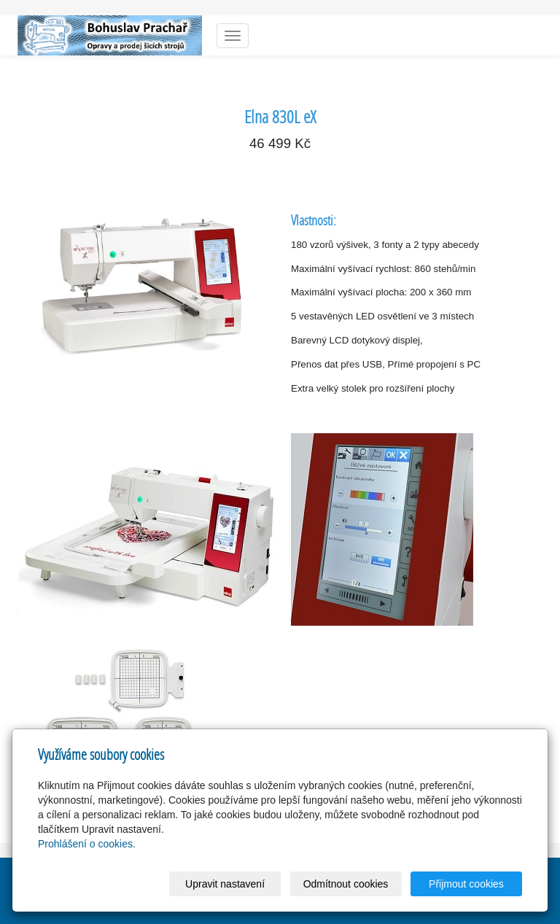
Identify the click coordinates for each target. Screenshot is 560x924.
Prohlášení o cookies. (87, 844)
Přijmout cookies (466, 884)
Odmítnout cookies (346, 884)
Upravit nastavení (225, 884)
